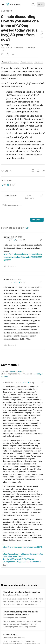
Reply (5, 565)
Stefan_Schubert (9, 595)
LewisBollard (8, 637)
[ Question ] (7, 11)
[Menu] (3, 4)
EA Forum (14, 5)
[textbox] (23, 210)
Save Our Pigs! (10, 634)
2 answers (31, 48)
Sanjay (7, 45)
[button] (4, 185)
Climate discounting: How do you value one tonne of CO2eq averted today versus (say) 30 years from (20, 28)
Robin (6, 279)
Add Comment (10, 266)
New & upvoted (16, 371)
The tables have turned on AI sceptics (21, 592)
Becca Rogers (8, 618)
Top (26, 228)
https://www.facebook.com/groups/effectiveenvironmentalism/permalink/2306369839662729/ (23, 257)
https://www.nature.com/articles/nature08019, (23, 547)
